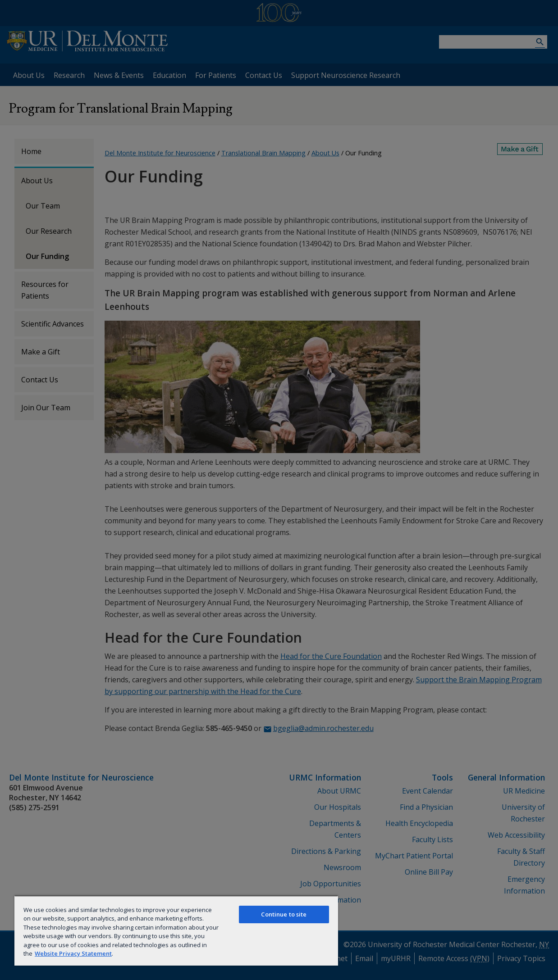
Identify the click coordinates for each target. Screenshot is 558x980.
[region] (176, 930)
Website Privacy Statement (73, 953)
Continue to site (284, 914)
